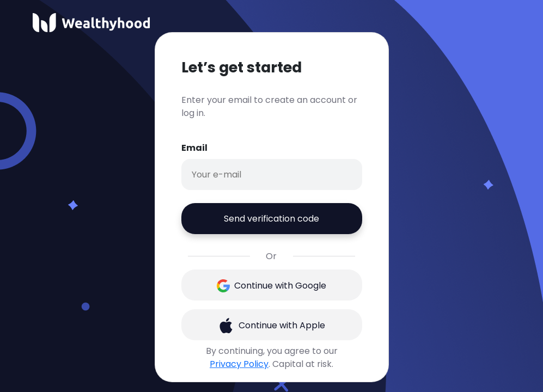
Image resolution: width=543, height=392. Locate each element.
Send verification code (271, 219)
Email (194, 148)
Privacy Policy (239, 364)
